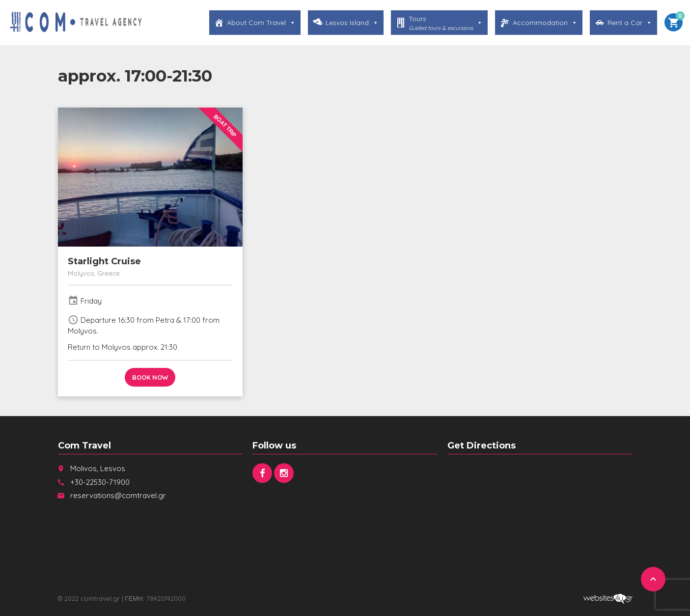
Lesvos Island (352, 23)
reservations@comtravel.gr (118, 495)
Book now (150, 377)
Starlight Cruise (104, 261)
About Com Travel (261, 23)
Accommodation (545, 23)
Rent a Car (630, 23)
